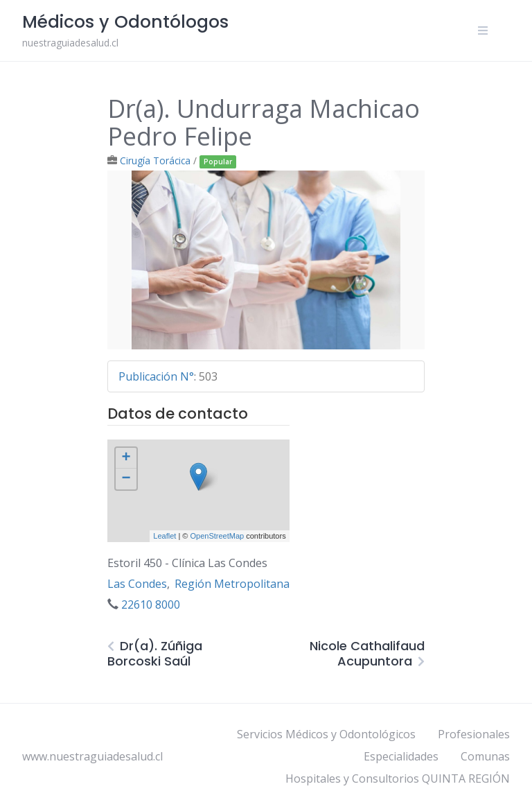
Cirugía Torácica (155, 160)
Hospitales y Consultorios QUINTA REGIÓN (398, 778)
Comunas (485, 756)
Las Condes (137, 584)
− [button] (126, 479)
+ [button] (126, 458)
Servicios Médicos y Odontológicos (326, 734)
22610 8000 (151, 604)
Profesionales (474, 734)
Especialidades (401, 756)
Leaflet (165, 536)
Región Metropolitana (232, 584)
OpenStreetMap (217, 536)
